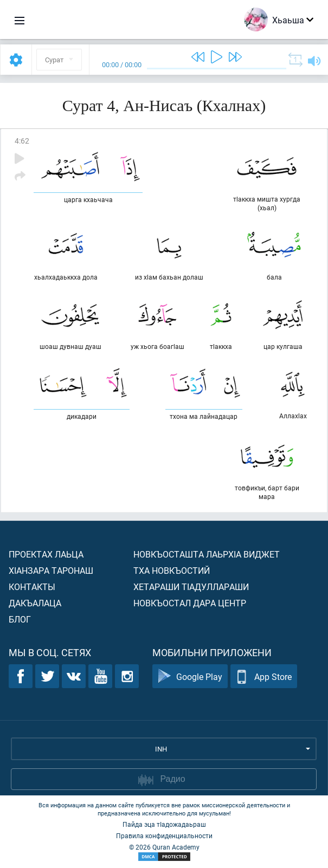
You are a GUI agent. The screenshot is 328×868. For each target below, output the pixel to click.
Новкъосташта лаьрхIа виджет (207, 554)
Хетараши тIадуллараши (191, 587)
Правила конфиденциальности (164, 835)
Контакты (32, 587)
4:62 (22, 141)
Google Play (190, 676)
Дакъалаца (35, 603)
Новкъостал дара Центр (190, 603)
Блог (20, 619)
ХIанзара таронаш (51, 570)
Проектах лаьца (46, 554)
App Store (264, 676)
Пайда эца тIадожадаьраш (164, 824)
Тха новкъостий (172, 570)
